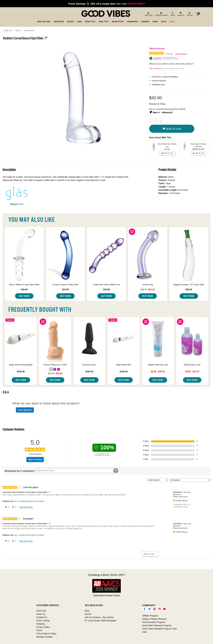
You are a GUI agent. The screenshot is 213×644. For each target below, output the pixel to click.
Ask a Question (156, 68)
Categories (8, 30)
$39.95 (189, 289)
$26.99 (107, 289)
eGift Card (41, 611)
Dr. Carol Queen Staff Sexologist (100, 621)
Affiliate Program (150, 616)
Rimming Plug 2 (89, 365)
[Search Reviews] (77, 471)
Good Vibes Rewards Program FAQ (159, 629)
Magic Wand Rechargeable (21, 365)
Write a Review (181, 54)
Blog (87, 611)
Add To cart (172, 129)
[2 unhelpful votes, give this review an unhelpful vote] (14, 541)
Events (88, 614)
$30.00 (24, 289)
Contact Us (42, 617)
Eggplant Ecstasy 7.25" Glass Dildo (189, 285)
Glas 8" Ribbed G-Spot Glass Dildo (24, 285)
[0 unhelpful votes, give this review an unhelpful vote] (14, 507)
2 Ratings (169, 54)
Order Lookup (43, 621)
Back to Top (150, 554)
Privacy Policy (43, 627)
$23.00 (65, 289)
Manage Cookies (44, 637)
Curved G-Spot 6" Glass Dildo (65, 285)
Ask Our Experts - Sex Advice (99, 617)
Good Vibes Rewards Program (157, 625)
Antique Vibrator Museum (154, 619)
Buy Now (24, 296)
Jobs (144, 632)
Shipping (40, 624)
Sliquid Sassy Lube (192, 365)
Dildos (18, 30)
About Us (41, 614)
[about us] (181, 14)
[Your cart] (197, 14)
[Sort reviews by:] (158, 480)
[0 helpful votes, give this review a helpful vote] (7, 507)
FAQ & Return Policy (46, 634)
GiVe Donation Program (154, 622)
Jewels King (148, 285)
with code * (106, 4)
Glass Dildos (29, 30)
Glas (21, 204)
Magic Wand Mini (124, 365)
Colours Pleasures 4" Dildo (55, 365)
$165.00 (89, 372)
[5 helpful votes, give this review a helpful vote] (7, 541)
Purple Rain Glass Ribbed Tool (106, 285)
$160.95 (21, 372)
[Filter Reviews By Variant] (190, 480)
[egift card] (148, 14)
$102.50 (124, 372)
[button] (51, 369)
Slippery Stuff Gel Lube (158, 365)
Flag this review (26, 507)
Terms (39, 630)
